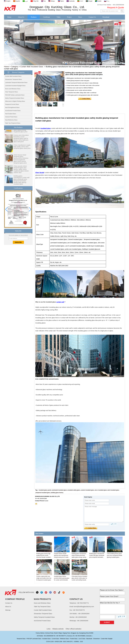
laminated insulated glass (60, 490)
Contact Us (92, 17)
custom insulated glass (88, 490)
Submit (107, 622)
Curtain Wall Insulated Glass (32, 67)
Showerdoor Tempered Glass (14, 79)
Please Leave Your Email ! (109, 596)
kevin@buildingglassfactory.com (84, 607)
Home (9, 17)
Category (15, 67)
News (80, 17)
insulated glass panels (45, 490)
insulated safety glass (74, 490)
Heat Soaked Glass (11, 114)
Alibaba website (58, 629)
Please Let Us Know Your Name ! (112, 590)
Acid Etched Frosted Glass (13, 111)
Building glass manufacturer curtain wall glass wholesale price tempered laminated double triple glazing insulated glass (21, 181)
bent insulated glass (113, 490)
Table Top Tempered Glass (13, 123)
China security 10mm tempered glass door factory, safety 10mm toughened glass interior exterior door (21, 171)
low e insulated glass (101, 490)
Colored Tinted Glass (11, 117)
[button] (61, 64)
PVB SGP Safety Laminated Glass (15, 95)
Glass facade (40, 173)
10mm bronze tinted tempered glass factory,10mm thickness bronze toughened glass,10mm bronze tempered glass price (21, 160)
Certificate (47, 17)
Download (106, 17)
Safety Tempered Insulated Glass (15, 98)
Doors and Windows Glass (13, 89)
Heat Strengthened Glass (12, 108)
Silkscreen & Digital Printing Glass (15, 101)
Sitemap (8, 610)
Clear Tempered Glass (11, 92)
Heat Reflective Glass (11, 120)
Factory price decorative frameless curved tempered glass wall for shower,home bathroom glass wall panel (21, 140)
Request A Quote (116, 7)
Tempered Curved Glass (12, 104)
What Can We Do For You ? (110, 603)
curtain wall (60, 302)
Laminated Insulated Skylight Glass (15, 86)
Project (69, 17)
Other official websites (73, 629)
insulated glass (46, 128)
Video (58, 17)
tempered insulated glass (43, 493)
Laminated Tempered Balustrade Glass (16, 83)
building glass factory (57, 493)
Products (34, 17)
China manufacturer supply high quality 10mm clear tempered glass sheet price (22, 148)
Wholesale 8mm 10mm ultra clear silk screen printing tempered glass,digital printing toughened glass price (21, 130)
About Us (21, 17)
